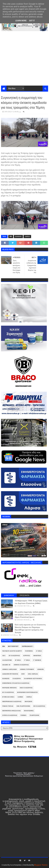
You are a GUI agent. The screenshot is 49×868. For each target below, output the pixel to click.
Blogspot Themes (41, 865)
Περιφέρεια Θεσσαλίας (12, 711)
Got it (32, 21)
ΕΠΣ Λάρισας (33, 674)
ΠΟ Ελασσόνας (39, 706)
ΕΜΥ (23, 674)
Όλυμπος (29, 651)
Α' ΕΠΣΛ (39, 651)
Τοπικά (23, 715)
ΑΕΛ (4, 656)
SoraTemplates (16, 865)
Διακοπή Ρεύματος (10, 674)
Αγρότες (27, 656)
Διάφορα (40, 669)
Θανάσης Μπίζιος (10, 688)
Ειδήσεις (18, 236)
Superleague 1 (27, 646)
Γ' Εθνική (37, 660)
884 (11, 236)
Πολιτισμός (29, 711)
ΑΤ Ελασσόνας (14, 656)
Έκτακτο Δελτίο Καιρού (12, 651)
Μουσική (28, 702)
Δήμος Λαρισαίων (10, 669)
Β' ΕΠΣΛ (18, 660)
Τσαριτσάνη (34, 715)
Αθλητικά (37, 656)
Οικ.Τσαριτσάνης (23, 706)
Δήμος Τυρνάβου (27, 669)
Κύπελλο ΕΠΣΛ (8, 697)
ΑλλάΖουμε (7, 660)
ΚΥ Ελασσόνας (8, 692)
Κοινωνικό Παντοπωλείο (27, 692)
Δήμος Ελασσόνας (21, 665)
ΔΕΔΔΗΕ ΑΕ (6, 665)
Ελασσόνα (17, 679)
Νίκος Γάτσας (8, 706)
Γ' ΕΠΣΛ (27, 660)
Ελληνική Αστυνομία (33, 679)
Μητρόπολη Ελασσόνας (12, 702)
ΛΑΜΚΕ (20, 697)
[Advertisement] (24, 60)
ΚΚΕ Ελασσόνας (26, 688)
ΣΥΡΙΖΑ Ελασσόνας (10, 715)
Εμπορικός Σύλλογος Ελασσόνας (16, 683)
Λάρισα (27, 236)
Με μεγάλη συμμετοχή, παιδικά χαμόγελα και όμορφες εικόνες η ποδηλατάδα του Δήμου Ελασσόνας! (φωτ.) (30, 614)
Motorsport (13, 646)
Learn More (21, 21)
